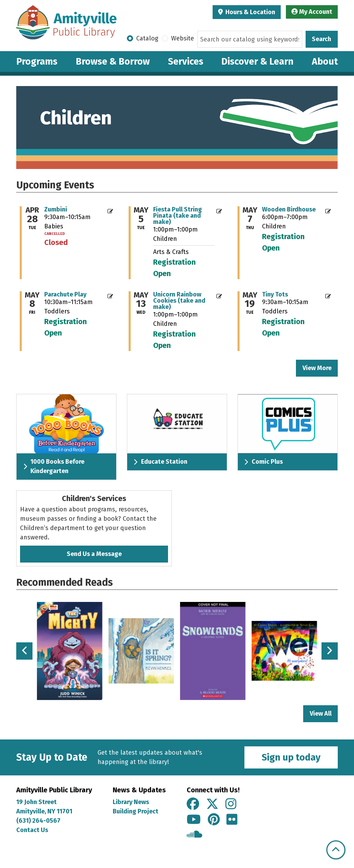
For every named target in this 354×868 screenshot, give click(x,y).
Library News (131, 802)
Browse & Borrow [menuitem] (113, 62)
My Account (312, 12)
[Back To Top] (336, 850)
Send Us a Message (94, 554)
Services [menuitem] (186, 62)
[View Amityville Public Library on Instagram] (231, 804)
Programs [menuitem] (37, 62)
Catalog (147, 38)
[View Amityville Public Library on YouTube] (194, 820)
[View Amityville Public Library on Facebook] (193, 804)
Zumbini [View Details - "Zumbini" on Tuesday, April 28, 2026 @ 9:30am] (56, 209)
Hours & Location (250, 12)
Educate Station (160, 462)
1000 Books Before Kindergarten (54, 466)
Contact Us (32, 830)
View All (324, 713)
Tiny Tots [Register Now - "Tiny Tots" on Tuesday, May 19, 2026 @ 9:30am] (275, 294)
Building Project (136, 811)
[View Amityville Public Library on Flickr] (232, 820)
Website (183, 38)
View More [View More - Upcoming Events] (317, 368)
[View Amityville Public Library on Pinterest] (214, 820)
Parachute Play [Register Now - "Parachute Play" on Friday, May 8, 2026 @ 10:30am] (65, 294)
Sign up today (291, 757)
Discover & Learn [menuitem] (257, 62)
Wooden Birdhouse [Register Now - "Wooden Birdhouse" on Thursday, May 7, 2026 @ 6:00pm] (289, 209)
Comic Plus (263, 462)
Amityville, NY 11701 (45, 811)
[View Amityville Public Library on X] (212, 804)
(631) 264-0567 (38, 821)
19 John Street (36, 802)
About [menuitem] (325, 62)
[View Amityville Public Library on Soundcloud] (194, 835)
